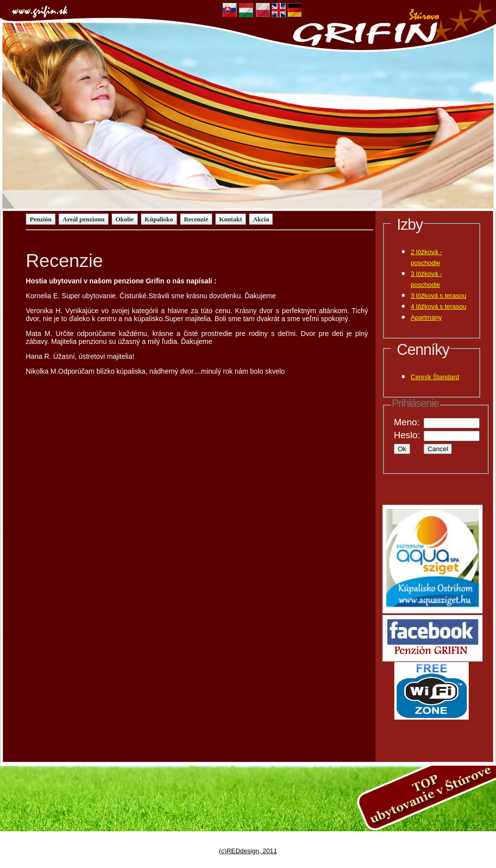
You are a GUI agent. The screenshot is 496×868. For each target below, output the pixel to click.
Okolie (125, 219)
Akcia (261, 219)
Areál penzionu (84, 219)
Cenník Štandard (435, 377)
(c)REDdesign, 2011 (248, 851)
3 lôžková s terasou (438, 296)
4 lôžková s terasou (438, 306)
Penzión (41, 219)
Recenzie (196, 219)
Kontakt (231, 219)
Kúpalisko (159, 219)
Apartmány (426, 317)
